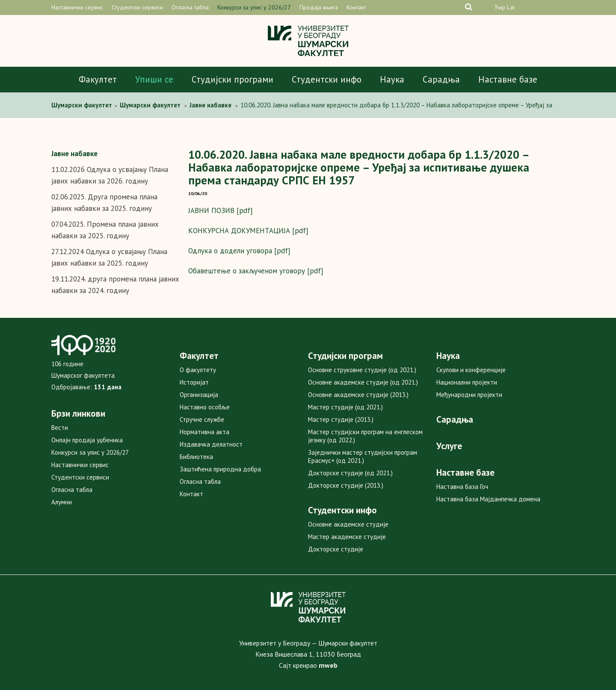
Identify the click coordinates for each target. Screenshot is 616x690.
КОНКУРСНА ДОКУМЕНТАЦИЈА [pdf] (248, 231)
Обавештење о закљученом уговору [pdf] (256, 271)
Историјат (194, 382)
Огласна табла (190, 7)
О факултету (198, 370)
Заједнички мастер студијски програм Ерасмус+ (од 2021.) (363, 456)
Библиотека (196, 457)
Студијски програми (232, 79)
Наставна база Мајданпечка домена (488, 499)
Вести (60, 428)
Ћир (500, 7)
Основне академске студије (348, 524)
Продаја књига (319, 7)
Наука (392, 79)
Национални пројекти (467, 382)
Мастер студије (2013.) (341, 419)
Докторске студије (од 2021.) (350, 473)
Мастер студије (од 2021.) (345, 407)
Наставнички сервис (77, 7)
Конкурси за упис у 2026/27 (254, 7)
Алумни (62, 502)
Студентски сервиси (137, 7)
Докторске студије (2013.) (346, 485)
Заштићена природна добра (220, 469)
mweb (328, 665)
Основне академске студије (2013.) (358, 395)
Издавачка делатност (211, 444)
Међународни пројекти (469, 395)
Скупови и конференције (471, 370)
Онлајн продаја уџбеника (87, 440)
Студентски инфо (327, 79)
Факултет (98, 79)
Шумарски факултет (83, 105)
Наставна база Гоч (462, 487)
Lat (511, 7)
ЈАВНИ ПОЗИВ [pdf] (221, 210)
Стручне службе (202, 419)
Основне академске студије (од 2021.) (363, 382)
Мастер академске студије (347, 537)
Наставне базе (508, 79)
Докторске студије (336, 549)
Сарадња (441, 79)
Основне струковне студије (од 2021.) (362, 370)
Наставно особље (205, 407)
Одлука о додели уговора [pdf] (239, 251)
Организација (199, 395)
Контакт (356, 7)
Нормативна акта (204, 432)
